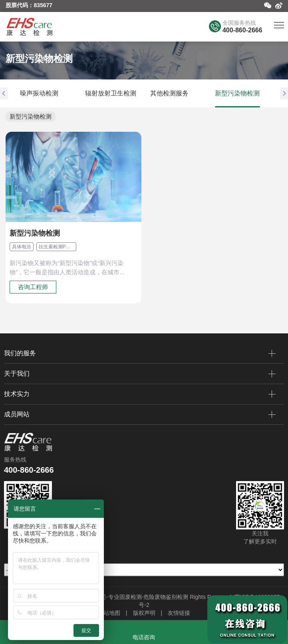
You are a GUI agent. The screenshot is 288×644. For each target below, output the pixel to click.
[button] (4, 93)
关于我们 (140, 374)
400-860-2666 (242, 30)
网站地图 (109, 613)
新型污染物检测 (31, 116)
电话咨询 (144, 637)
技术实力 (140, 394)
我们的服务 (140, 353)
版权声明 (144, 613)
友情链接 (179, 613)
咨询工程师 (33, 287)
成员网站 (140, 414)
